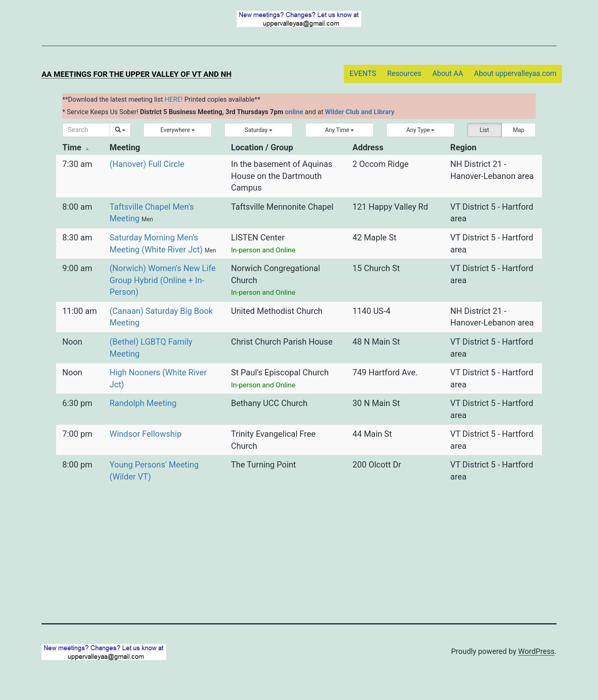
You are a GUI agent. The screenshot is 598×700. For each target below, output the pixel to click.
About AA (448, 73)
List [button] (484, 130)
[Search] (86, 130)
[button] (178, 130)
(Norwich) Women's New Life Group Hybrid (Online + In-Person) (163, 280)
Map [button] (519, 130)
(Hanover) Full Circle (147, 164)
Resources (404, 73)
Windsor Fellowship (146, 434)
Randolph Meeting (143, 403)
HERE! (174, 99)
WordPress (536, 651)
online (294, 112)
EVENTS (363, 73)
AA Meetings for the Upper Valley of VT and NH (136, 74)
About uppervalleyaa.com (516, 73)
